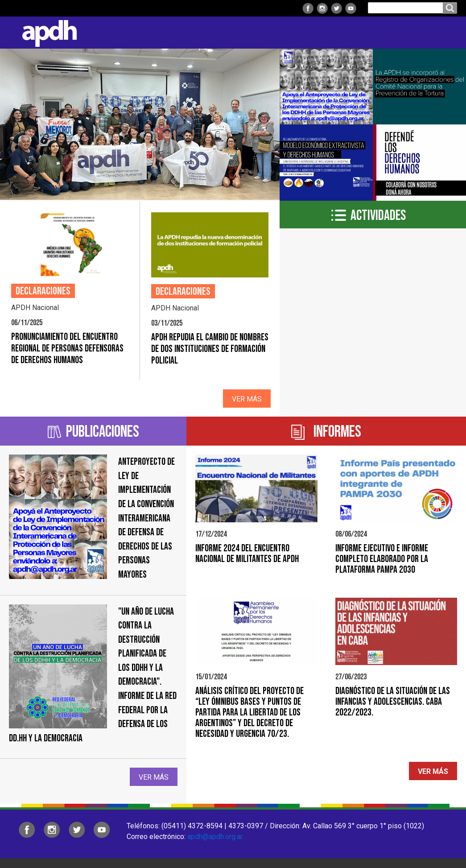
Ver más (247, 399)
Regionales (175, 32)
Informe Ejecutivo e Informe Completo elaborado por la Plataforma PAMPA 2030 (382, 559)
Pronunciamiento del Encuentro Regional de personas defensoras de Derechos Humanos (67, 349)
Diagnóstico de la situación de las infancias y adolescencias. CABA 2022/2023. (393, 702)
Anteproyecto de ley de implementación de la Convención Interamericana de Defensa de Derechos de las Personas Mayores (146, 518)
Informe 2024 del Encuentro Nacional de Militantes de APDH (247, 554)
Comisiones (288, 32)
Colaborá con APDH (356, 32)
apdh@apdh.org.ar (215, 837)
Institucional (117, 32)
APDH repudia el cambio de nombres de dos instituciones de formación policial (210, 349)
